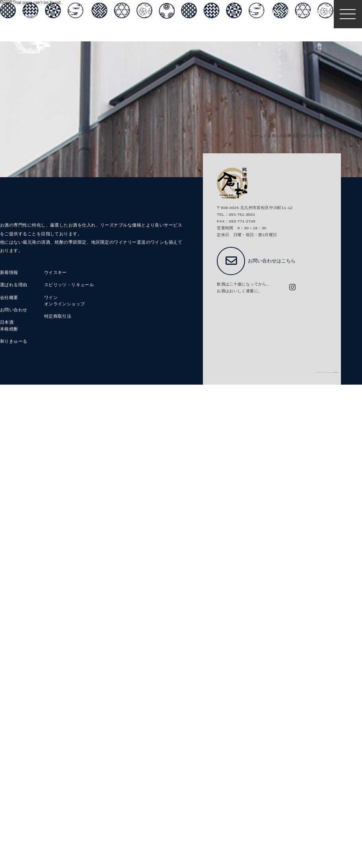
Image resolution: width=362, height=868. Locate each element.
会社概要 (9, 298)
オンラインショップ (65, 304)
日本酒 (7, 323)
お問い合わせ (14, 310)
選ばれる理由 (14, 285)
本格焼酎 (9, 329)
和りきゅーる (14, 342)
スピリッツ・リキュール (69, 285)
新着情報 (9, 273)
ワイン (51, 298)
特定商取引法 (58, 317)
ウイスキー (55, 273)
